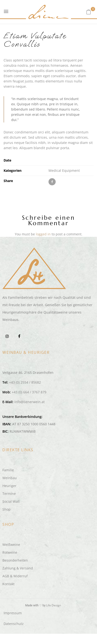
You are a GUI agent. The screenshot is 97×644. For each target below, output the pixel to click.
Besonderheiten (15, 560)
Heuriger (9, 486)
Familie (8, 470)
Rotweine (10, 552)
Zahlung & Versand (18, 568)
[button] (89, 12)
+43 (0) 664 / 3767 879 (29, 392)
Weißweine (11, 545)
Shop (6, 509)
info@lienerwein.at (30, 402)
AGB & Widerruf (15, 576)
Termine (9, 494)
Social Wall (11, 501)
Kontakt (8, 584)
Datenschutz (14, 624)
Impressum (13, 613)
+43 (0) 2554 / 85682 (25, 382)
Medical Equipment (64, 170)
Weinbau (10, 478)
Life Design (54, 605)
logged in (43, 234)
